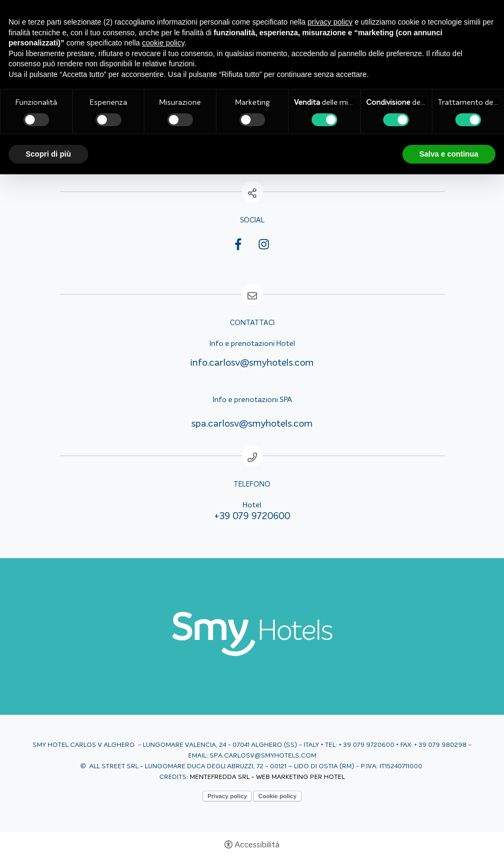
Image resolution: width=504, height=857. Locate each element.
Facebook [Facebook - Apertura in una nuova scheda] (238, 246)
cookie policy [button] (163, 43)
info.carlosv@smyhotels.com (252, 363)
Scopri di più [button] (48, 154)
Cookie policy (277, 796)
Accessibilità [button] (257, 845)
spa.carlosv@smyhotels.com (252, 424)
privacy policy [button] (330, 22)
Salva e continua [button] (449, 154)
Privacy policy (227, 796)
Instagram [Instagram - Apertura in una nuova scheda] (264, 244)
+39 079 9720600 (252, 516)
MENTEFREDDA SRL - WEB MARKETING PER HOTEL (267, 777)
